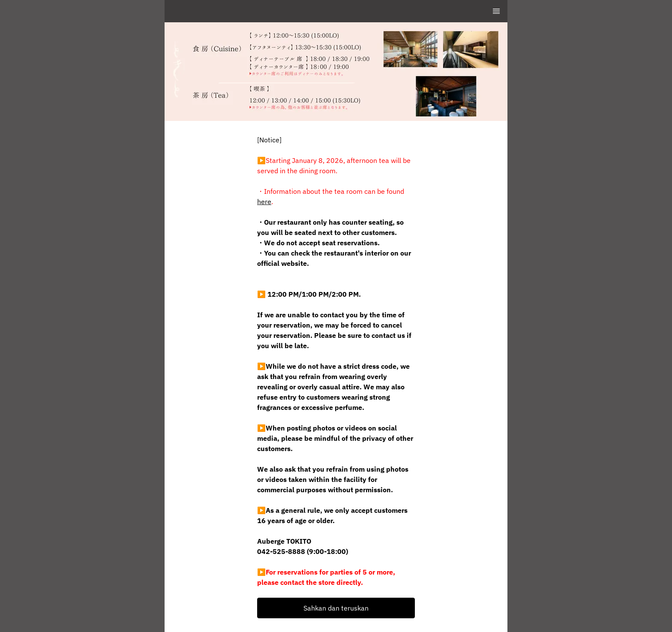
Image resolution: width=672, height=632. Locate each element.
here (264, 202)
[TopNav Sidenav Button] (496, 11)
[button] (336, 608)
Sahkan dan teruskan (336, 608)
